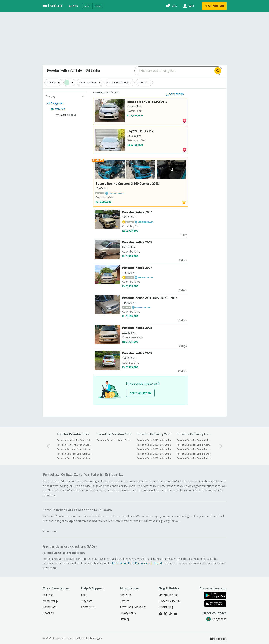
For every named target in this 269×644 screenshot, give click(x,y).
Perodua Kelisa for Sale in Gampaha (194, 445)
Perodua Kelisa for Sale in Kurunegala (194, 449)
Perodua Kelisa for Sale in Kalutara (194, 458)
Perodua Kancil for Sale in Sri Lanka (74, 458)
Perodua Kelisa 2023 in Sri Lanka (154, 440)
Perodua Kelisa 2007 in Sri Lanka (154, 445)
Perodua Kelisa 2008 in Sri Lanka (154, 458)
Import (158, 563)
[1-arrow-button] (221, 446)
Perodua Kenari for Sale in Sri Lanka (114, 440)
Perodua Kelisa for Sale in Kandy (194, 454)
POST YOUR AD (214, 6)
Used (115, 563)
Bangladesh (216, 619)
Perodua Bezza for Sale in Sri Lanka (74, 449)
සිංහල (87, 6)
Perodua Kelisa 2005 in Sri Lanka (154, 449)
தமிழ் (98, 6)
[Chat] (171, 6)
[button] (175, 94)
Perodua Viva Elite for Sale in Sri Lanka (74, 440)
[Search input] (174, 71)
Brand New (127, 563)
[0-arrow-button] (48, 446)
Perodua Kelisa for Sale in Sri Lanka (74, 454)
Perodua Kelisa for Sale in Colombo (194, 440)
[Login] (188, 6)
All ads (73, 6)
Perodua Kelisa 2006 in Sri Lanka (154, 454)
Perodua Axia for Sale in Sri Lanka (74, 445)
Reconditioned (144, 563)
